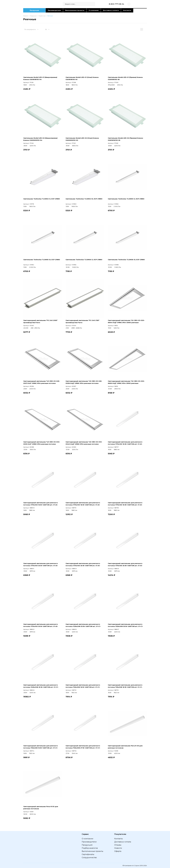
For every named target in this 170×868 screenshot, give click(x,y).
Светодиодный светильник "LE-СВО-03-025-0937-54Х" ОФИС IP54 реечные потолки (42, 382)
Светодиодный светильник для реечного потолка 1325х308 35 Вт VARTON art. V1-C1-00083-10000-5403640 (83, 625)
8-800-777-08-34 (116, 4)
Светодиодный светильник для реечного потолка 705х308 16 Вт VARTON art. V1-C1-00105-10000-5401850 (125, 686)
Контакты (127, 10)
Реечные (50, 16)
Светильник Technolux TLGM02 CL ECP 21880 (42, 199)
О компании (94, 10)
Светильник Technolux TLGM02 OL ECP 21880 (84, 199)
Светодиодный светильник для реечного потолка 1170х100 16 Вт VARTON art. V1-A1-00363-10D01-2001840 (125, 504)
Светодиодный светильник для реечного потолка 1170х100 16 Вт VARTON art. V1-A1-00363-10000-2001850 (41, 504)
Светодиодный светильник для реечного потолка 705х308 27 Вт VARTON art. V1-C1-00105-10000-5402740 (83, 747)
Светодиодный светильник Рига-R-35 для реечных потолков (125, 747)
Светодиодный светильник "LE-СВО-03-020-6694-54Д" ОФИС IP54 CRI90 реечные (126, 321)
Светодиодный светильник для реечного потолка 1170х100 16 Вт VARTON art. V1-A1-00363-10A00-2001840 (83, 504)
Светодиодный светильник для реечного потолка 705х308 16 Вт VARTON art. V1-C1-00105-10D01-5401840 (41, 747)
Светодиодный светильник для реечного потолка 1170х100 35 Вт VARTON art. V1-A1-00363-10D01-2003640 (41, 625)
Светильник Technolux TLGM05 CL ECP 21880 (126, 199)
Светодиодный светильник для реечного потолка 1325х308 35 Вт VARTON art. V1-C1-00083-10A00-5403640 (41, 686)
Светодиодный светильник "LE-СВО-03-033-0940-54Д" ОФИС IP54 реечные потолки (84, 443)
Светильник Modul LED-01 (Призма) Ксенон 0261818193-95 (125, 78)
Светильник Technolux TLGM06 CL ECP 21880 (84, 260)
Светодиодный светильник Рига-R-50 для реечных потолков (41, 808)
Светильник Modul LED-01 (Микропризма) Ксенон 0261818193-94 (40, 78)
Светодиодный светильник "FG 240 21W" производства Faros (82, 321)
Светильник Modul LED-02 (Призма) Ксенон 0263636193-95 (125, 139)
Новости (118, 848)
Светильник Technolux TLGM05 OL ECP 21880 (42, 260)
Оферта (118, 851)
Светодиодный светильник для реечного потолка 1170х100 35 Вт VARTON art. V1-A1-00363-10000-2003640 (41, 565)
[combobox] (33, 29)
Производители (54, 10)
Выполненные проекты (75, 10)
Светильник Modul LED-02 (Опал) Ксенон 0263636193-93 (82, 139)
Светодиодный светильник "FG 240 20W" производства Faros (40, 321)
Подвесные (42, 16)
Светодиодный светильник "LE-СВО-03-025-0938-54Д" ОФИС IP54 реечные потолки (84, 382)
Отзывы (118, 845)
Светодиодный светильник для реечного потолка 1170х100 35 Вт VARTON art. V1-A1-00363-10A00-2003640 (125, 565)
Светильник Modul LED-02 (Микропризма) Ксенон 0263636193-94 (40, 139)
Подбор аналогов (90, 848)
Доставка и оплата (111, 10)
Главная (26, 16)
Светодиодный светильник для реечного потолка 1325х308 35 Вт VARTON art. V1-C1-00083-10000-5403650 (125, 625)
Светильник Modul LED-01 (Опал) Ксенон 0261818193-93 (82, 78)
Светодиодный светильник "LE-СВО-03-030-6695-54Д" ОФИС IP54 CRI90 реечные (126, 382)
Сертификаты (88, 854)
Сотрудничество (89, 858)
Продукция (34, 10)
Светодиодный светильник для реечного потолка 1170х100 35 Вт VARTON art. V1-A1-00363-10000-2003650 (83, 565)
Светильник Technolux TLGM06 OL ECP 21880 (126, 260)
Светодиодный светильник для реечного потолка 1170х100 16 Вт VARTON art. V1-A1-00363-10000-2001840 (125, 443)
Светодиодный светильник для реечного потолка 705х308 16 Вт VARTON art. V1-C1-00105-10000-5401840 (83, 686)
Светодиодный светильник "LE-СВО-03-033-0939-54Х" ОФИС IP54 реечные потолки (42, 443)
